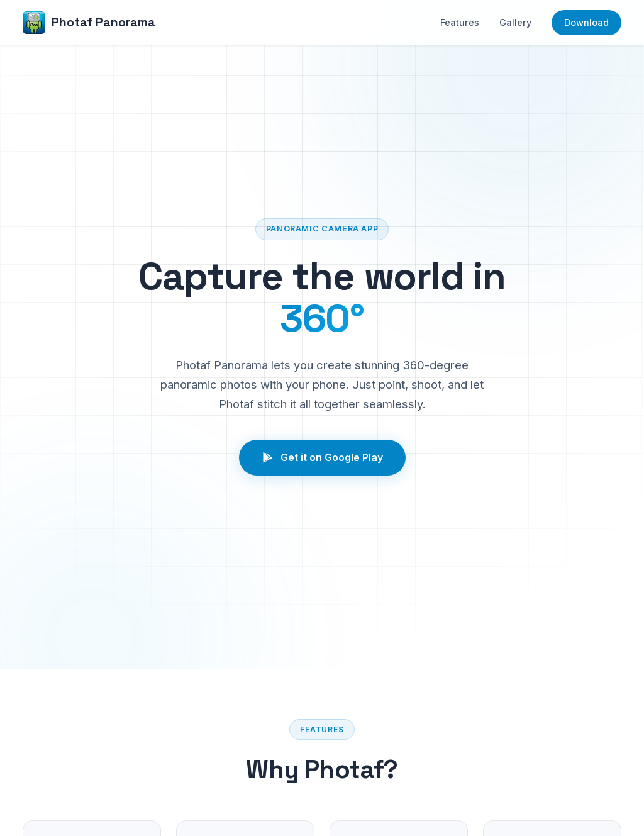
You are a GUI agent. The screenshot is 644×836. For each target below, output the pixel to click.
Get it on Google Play (322, 458)
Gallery (515, 22)
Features (460, 22)
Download (586, 22)
